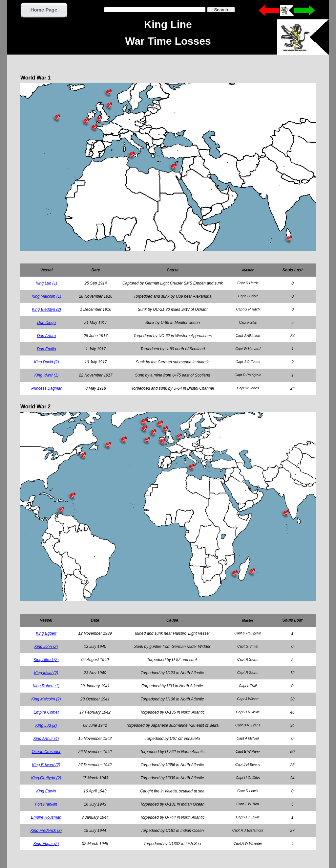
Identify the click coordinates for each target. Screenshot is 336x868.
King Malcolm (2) (46, 699)
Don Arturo (47, 336)
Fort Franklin (46, 804)
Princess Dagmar (46, 388)
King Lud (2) (46, 725)
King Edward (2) (46, 765)
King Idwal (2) (46, 673)
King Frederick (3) (46, 831)
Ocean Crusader (46, 752)
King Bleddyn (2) (46, 309)
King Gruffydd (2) (46, 778)
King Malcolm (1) (46, 296)
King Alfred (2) (46, 660)
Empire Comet (46, 712)
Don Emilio (46, 349)
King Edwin (46, 791)
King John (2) (46, 647)
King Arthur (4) (46, 739)
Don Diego (46, 323)
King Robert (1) (46, 686)
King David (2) (46, 362)
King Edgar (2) (46, 844)
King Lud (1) (46, 283)
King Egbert (46, 633)
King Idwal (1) (46, 375)
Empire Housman (46, 817)
